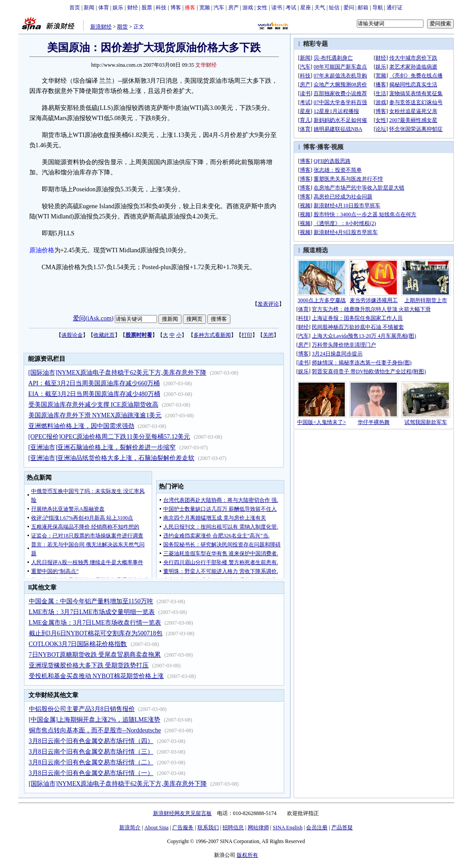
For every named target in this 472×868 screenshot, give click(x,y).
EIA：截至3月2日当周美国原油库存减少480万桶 (94, 394)
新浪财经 (101, 27)
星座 (306, 8)
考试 (291, 8)
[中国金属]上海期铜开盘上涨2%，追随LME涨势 (95, 720)
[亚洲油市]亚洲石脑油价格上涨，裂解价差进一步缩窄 (102, 447)
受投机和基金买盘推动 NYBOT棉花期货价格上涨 (97, 676)
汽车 (219, 8)
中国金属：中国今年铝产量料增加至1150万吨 (91, 601)
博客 (176, 8)
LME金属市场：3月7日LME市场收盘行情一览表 (95, 623)
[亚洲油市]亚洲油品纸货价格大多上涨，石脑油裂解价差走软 (111, 458)
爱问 (349, 8)
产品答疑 (342, 828)
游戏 (248, 8)
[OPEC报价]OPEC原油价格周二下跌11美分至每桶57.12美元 (109, 437)
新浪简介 (130, 828)
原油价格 (42, 250)
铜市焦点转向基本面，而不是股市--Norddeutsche (95, 730)
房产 (234, 8)
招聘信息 (233, 828)
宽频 (205, 8)
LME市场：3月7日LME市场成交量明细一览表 (92, 612)
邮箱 (363, 8)
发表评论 (268, 304)
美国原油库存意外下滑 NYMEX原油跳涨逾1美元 (95, 415)
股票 (147, 8)
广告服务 (183, 828)
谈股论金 (72, 335)
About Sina (157, 828)
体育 (104, 8)
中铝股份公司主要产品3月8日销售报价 (82, 709)
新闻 (89, 8)
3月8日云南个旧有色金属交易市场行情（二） (91, 762)
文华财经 (206, 65)
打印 (247, 335)
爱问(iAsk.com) (93, 318)
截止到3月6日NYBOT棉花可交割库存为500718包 (96, 633)
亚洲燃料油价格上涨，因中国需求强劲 (81, 426)
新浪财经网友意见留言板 (182, 813)
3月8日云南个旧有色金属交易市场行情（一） (91, 773)
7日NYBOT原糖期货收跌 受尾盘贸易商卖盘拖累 (95, 655)
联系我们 (208, 828)
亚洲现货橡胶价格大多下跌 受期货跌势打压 (89, 665)
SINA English (288, 828)
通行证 (395, 8)
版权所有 (247, 855)
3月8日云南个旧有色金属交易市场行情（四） (91, 741)
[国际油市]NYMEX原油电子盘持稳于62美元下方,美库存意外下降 (117, 373)
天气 (320, 8)
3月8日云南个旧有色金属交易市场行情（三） (91, 752)
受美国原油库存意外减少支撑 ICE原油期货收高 (93, 405)
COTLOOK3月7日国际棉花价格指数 (78, 644)
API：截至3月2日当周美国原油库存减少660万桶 (94, 383)
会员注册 (317, 828)
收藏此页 (104, 335)
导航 (378, 8)
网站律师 (258, 828)
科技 (161, 8)
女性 (262, 8)
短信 (334, 8)
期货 (122, 27)
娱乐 (118, 8)
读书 (277, 8)
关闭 (268, 335)
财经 (133, 8)
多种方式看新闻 (212, 335)
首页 (75, 8)
